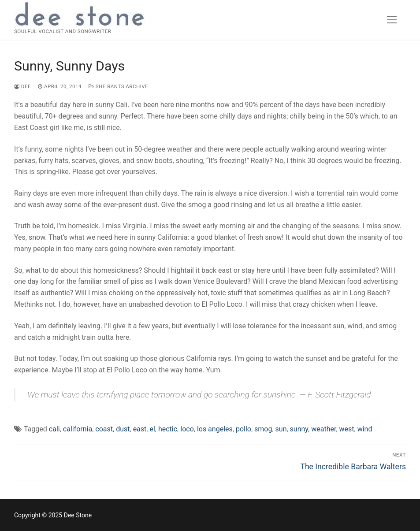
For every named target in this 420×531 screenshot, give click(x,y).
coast (104, 429)
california (78, 429)
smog (263, 429)
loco (187, 429)
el (152, 429)
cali (54, 429)
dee (22, 86)
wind (365, 429)
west (347, 429)
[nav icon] (392, 20)
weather (323, 429)
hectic (168, 429)
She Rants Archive (118, 86)
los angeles (215, 429)
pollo (243, 429)
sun (281, 429)
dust (123, 429)
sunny (299, 429)
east (140, 429)
